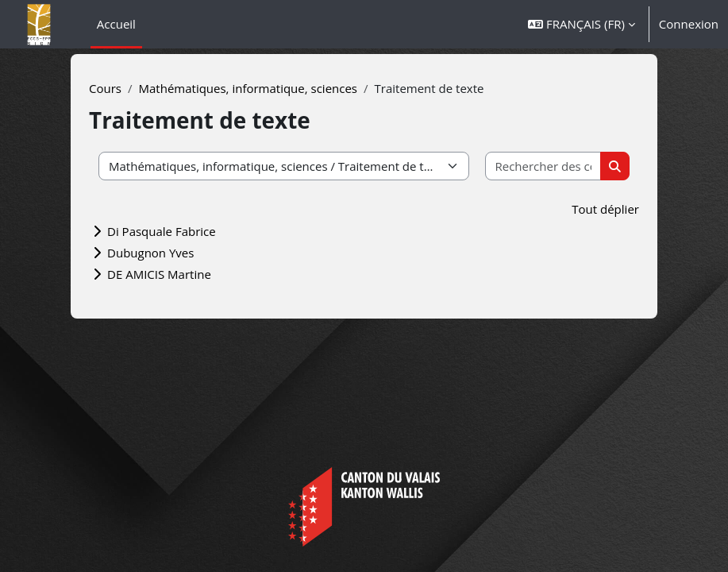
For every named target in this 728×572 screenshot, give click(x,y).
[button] (582, 24)
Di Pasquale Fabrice (162, 231)
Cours (105, 88)
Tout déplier (605, 209)
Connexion (689, 24)
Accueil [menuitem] (116, 24)
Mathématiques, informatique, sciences (248, 88)
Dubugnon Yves (150, 253)
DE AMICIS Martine (159, 274)
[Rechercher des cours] (544, 166)
